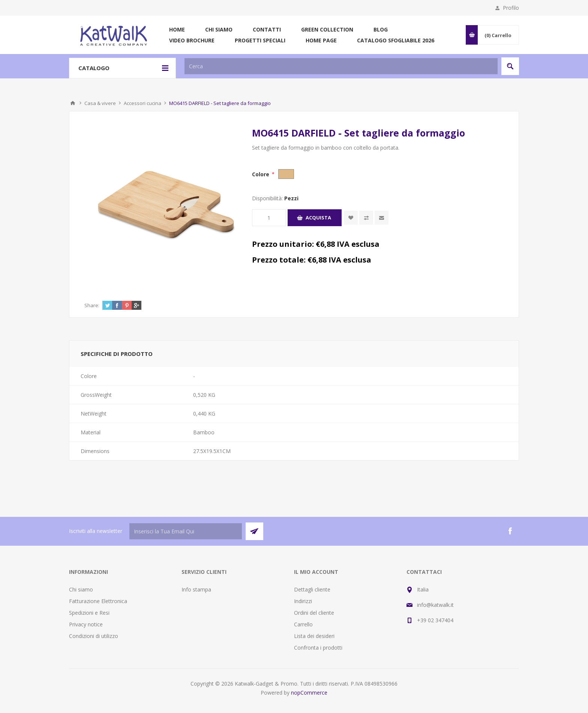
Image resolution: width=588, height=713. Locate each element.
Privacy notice (86, 624)
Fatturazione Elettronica (98, 601)
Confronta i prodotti (318, 648)
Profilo (511, 8)
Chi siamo (81, 589)
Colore (261, 174)
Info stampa (196, 589)
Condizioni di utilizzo (94, 636)
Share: (92, 305)
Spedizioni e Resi (89, 613)
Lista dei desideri (314, 636)
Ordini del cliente (314, 613)
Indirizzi (303, 601)
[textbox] (341, 66)
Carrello (303, 624)
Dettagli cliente (312, 589)
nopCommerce (309, 693)
